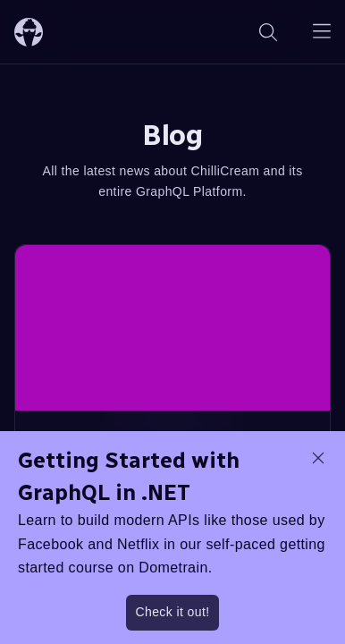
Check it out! (172, 612)
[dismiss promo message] (318, 458)
